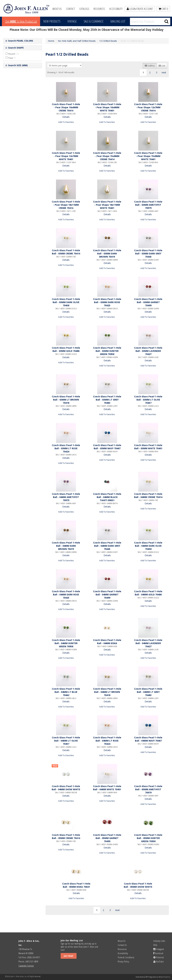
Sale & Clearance (94, 21)
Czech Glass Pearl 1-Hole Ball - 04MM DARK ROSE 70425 (66, 594)
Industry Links (159, 941)
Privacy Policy (123, 961)
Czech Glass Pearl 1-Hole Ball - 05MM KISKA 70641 (76, 885)
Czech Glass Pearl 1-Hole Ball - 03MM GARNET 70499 (148, 302)
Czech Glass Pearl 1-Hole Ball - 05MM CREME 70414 (66, 836)
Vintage (72, 21)
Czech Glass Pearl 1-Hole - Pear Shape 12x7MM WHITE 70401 (66, 156)
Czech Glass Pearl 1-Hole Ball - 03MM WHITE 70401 (148, 447)
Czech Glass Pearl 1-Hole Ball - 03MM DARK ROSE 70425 (107, 302)
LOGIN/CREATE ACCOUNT (140, 9)
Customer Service (26, 966)
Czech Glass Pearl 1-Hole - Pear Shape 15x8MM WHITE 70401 (148, 156)
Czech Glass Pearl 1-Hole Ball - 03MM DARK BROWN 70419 (107, 253)
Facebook (158, 953)
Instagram (159, 949)
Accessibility (116, 9)
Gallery (150, 66)
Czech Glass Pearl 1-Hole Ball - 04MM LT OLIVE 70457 (66, 741)
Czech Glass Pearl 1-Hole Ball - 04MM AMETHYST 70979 (66, 497)
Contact (70, 9)
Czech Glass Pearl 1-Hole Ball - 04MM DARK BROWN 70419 (66, 546)
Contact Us (122, 945)
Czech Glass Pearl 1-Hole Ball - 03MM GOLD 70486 (66, 349)
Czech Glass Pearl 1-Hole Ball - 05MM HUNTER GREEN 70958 (148, 838)
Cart (163, 9)
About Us (57, 9)
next (164, 72)
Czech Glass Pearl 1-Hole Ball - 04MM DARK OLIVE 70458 (148, 546)
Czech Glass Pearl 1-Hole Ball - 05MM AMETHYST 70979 (148, 789)
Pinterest (159, 957)
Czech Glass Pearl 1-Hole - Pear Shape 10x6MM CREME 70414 (66, 107)
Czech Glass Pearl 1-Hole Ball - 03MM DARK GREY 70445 (148, 253)
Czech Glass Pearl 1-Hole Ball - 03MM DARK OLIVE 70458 (66, 302)
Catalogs (84, 9)
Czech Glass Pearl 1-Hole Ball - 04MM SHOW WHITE (66, 788)
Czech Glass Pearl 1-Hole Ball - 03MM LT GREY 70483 (107, 400)
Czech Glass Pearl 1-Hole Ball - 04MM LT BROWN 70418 (107, 692)
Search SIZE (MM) (18, 65)
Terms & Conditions (126, 957)
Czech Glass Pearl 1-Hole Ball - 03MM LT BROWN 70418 (66, 400)
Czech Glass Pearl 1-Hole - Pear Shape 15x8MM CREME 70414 (107, 156)
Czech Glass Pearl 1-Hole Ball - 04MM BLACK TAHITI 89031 (107, 497)
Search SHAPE (16, 48)
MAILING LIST (118, 21)
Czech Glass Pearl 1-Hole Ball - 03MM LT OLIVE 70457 (148, 400)
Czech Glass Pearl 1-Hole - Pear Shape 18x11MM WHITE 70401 (107, 205)
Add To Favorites (66, 122)
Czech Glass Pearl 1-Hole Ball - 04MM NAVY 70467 (148, 739)
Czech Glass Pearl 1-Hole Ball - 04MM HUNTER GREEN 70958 (66, 643)
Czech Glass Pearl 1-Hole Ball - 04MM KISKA (107, 642)
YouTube (159, 961)
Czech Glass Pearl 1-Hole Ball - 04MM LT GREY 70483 (148, 692)
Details (66, 117)
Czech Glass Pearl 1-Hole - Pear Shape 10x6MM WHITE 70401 (107, 107)
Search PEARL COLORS (20, 41)
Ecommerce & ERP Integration (146, 977)
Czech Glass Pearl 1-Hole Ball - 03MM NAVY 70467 (107, 447)
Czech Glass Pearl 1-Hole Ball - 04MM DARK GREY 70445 (107, 546)
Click (21, 21)
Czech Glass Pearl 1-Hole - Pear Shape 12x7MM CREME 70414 (148, 107)
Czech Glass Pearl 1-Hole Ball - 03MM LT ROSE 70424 (66, 448)
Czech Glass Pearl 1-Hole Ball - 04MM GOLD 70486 (148, 593)
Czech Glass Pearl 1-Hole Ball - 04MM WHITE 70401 (107, 788)
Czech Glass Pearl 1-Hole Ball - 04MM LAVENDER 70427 (148, 643)
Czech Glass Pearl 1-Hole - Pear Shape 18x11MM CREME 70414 (66, 205)
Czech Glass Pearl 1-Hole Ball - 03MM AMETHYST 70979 (148, 205)
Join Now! (69, 956)
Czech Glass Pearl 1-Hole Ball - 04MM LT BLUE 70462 (66, 692)
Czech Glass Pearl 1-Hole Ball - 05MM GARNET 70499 (107, 838)
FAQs (155, 945)
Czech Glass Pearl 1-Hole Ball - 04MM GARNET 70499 (107, 594)
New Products (52, 21)
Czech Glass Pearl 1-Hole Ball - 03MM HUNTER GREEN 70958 (107, 351)
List (162, 66)
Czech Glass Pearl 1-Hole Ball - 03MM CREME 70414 (66, 252)
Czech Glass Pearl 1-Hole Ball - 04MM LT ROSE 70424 (107, 741)
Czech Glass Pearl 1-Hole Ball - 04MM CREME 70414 (148, 495)
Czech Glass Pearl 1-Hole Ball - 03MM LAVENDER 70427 (148, 351)
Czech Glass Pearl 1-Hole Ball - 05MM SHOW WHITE (138, 885)
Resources (99, 9)
